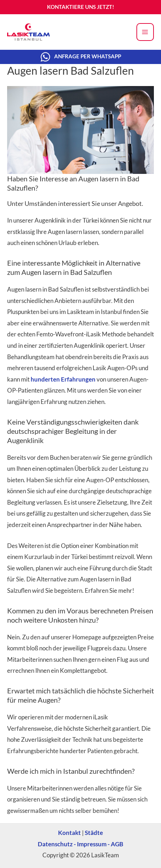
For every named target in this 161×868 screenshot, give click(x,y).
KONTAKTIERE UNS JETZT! (80, 7)
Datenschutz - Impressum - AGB (80, 844)
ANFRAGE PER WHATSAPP (88, 56)
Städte (94, 833)
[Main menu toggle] (145, 32)
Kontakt (69, 833)
